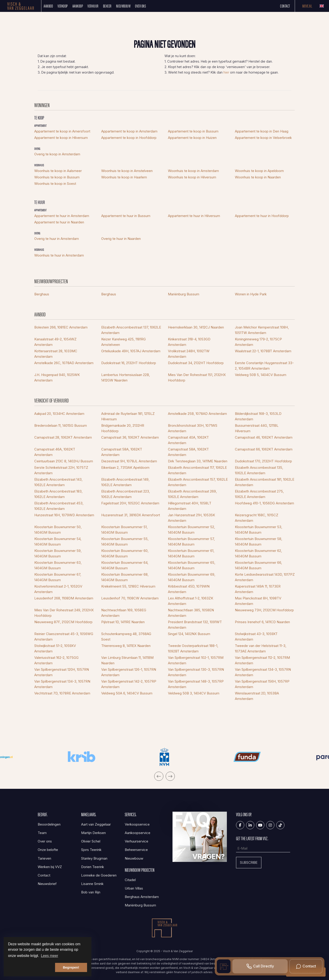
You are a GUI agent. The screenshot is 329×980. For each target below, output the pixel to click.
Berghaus (42, 294)
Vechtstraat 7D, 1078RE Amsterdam (62, 693)
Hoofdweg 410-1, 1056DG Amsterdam (264, 503)
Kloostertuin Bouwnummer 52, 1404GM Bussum (191, 530)
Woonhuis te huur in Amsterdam (59, 255)
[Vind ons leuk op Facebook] (240, 825)
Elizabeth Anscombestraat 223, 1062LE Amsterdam (126, 494)
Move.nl (307, 6)
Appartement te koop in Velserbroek (263, 138)
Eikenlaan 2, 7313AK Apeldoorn (125, 467)
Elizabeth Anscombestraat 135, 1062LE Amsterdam (259, 470)
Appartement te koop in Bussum (193, 131)
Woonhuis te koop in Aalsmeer (58, 171)
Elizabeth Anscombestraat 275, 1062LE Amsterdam (259, 494)
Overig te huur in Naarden (121, 239)
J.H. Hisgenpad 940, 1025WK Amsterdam (57, 377)
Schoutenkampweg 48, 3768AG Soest (126, 637)
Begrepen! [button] (71, 967)
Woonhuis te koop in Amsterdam (193, 171)
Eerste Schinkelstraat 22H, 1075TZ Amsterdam (61, 470)
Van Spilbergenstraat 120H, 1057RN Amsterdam (62, 672)
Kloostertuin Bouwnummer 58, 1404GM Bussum (259, 542)
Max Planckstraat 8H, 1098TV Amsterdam (258, 601)
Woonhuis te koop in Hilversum (192, 177)
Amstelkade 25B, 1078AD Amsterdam (197, 414)
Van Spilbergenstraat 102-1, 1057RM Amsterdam (196, 660)
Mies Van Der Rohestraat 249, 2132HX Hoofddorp (64, 613)
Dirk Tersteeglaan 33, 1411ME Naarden (198, 461)
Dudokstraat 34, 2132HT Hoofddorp (196, 363)
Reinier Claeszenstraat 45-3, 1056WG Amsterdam (64, 637)
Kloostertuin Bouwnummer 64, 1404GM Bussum (125, 565)
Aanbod (48, 6)
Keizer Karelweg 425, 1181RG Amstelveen (123, 342)
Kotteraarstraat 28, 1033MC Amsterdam (56, 354)
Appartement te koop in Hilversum (61, 138)
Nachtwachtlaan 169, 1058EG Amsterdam (124, 613)
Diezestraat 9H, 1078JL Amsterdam (129, 461)
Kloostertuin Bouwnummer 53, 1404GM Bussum (259, 530)
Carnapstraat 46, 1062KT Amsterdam (264, 437)
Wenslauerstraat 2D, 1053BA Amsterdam (257, 696)
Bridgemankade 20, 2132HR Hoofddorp (123, 428)
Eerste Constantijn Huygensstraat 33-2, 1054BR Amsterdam (264, 366)
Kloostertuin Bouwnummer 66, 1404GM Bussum (258, 565)
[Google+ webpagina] (270, 825)
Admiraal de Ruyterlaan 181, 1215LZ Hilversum (128, 416)
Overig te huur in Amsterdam (57, 239)
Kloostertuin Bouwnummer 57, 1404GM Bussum (191, 542)
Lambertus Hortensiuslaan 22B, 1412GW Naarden (126, 377)
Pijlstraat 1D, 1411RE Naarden (123, 622)
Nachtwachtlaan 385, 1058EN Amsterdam (191, 613)
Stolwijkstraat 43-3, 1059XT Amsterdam (256, 637)
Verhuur (93, 6)
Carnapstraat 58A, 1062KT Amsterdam (122, 452)
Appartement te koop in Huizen (192, 138)
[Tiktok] (280, 825)
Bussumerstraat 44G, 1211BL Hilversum (257, 428)
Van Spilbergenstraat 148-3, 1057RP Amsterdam (196, 684)
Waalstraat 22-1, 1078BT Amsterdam (263, 351)
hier (226, 72)
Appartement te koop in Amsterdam (129, 131)
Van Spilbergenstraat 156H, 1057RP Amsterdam (262, 684)
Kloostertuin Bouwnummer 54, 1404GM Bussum (58, 542)
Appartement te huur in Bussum (126, 216)
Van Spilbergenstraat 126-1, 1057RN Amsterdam (129, 672)
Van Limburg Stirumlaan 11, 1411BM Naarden (127, 660)
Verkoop (63, 6)
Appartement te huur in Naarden (59, 222)
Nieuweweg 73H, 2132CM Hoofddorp (264, 610)
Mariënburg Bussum (184, 294)
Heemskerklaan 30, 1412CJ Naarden (196, 327)
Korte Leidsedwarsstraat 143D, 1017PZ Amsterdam (265, 577)
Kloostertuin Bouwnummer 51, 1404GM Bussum (124, 530)
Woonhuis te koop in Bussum (57, 177)
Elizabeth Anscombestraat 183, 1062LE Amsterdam (58, 494)
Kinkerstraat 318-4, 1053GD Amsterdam (189, 342)
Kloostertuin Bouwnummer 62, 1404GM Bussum (258, 553)
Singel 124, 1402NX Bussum (189, 634)
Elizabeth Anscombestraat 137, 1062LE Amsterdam (131, 330)
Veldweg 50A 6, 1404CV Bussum (127, 693)
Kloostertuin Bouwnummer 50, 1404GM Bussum (58, 530)
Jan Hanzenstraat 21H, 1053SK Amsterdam (191, 518)
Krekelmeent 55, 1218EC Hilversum (128, 586)
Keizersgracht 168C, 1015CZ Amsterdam (257, 518)
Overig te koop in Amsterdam (57, 154)
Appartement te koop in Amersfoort (62, 131)
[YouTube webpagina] (260, 825)
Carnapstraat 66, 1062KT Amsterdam (264, 449)
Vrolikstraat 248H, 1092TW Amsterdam (189, 354)
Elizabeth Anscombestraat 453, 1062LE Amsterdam (59, 506)
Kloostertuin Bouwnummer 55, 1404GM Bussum (125, 542)
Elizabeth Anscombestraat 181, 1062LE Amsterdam (265, 482)
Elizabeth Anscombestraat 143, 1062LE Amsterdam (58, 482)
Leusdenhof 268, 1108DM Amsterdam (64, 598)
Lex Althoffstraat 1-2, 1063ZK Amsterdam (191, 601)
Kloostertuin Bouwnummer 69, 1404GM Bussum (192, 577)
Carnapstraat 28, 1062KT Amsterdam (63, 437)
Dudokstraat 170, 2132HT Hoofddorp (263, 461)
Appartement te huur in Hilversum (194, 216)
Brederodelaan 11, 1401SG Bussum (61, 425)
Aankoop (78, 6)
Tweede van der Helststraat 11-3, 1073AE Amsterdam (261, 648)
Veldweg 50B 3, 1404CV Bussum (194, 693)
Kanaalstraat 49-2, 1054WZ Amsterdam (55, 342)
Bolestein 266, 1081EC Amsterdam (61, 327)
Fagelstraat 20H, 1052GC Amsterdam (130, 503)
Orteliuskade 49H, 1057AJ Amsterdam (131, 351)
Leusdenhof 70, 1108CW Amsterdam (130, 598)
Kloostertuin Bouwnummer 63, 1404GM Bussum (58, 565)
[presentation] (159, 776)
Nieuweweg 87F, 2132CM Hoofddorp (63, 622)
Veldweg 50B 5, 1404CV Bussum (261, 375)
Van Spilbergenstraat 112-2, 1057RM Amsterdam (262, 660)
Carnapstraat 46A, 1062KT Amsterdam (55, 452)
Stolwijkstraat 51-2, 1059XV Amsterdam (55, 648)
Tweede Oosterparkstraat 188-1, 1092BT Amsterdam (193, 648)
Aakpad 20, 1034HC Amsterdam (59, 414)
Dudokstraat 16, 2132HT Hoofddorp (129, 363)
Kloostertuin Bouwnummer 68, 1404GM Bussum (125, 577)
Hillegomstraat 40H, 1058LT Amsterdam (190, 506)
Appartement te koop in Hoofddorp (129, 138)
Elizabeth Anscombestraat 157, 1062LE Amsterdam (198, 482)
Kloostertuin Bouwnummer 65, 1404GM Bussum (192, 565)
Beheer (107, 6)
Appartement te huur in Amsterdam (62, 216)
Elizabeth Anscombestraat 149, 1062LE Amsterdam (125, 482)
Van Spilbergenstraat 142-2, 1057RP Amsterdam (129, 684)
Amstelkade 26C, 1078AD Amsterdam (64, 363)
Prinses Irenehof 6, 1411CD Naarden (262, 622)
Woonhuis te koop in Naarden (258, 177)
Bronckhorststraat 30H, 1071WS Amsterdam (193, 428)
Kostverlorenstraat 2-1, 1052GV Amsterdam (58, 589)
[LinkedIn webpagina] (250, 825)
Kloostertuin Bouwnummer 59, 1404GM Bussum (58, 553)
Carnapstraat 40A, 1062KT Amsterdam (188, 440)
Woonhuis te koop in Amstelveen (127, 171)
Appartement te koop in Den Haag (262, 131)
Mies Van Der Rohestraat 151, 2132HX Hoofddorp (197, 377)
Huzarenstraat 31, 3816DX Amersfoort (131, 515)
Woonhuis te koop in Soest (55, 184)
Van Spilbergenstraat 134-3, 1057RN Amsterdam (263, 672)
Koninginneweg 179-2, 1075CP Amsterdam (258, 342)
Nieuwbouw (123, 6)
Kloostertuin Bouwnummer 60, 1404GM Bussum (125, 553)
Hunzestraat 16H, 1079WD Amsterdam (64, 515)
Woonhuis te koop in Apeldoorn (259, 171)
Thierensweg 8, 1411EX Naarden (126, 646)
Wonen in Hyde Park (251, 294)
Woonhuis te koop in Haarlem (124, 177)
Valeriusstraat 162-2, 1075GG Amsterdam (56, 660)
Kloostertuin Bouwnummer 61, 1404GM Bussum (191, 553)
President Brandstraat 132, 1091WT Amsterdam (195, 625)
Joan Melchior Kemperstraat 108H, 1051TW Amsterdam (262, 330)
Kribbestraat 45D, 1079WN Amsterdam (189, 589)
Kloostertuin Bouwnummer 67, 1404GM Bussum (58, 577)
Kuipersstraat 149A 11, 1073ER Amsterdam (258, 589)
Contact (285, 6)
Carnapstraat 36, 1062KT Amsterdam (130, 437)
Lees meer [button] (50, 956)
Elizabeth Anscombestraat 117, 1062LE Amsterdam (197, 470)
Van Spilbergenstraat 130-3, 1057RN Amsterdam (196, 672)
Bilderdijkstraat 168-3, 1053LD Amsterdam (258, 416)
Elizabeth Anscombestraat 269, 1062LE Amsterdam (192, 494)
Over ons (141, 6)
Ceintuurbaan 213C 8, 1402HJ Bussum (64, 461)
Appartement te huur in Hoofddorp (262, 216)
